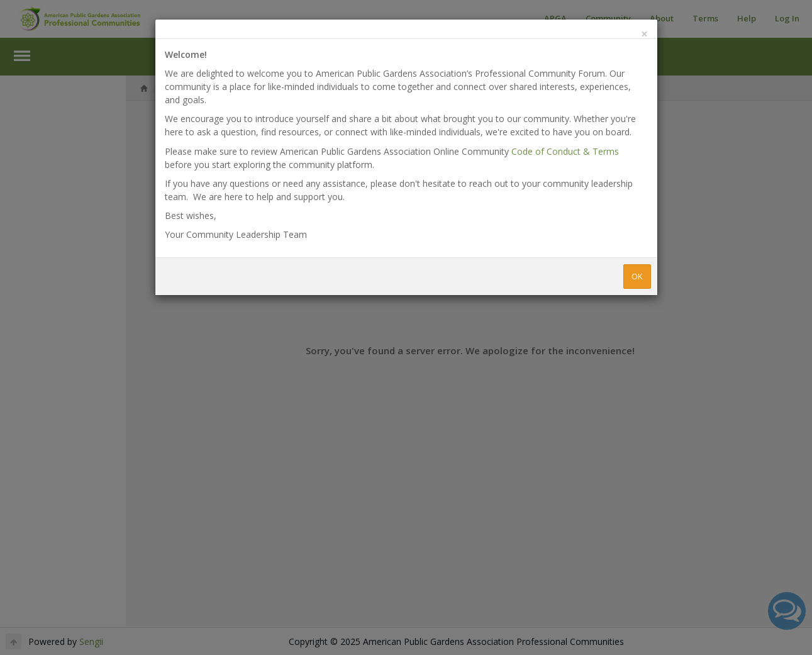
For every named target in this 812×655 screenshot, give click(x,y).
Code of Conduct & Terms (565, 151)
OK (637, 276)
